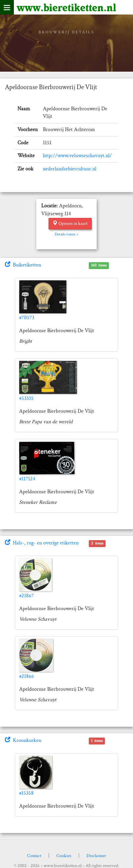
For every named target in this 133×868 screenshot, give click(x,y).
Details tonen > (66, 234)
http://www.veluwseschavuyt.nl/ (77, 156)
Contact (34, 856)
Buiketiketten (23, 265)
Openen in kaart (70, 224)
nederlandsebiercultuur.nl (70, 169)
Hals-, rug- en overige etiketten (42, 543)
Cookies (64, 856)
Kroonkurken (23, 740)
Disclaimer (96, 856)
